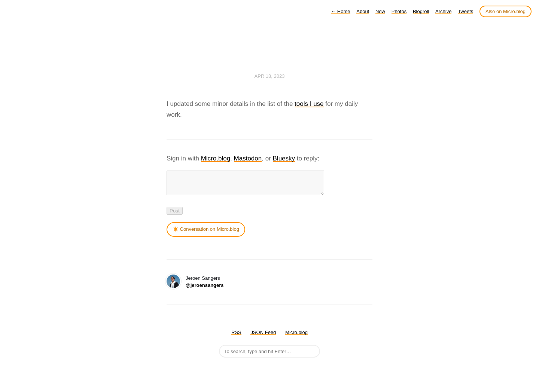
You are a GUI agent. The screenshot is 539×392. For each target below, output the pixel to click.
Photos (399, 11)
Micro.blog (216, 158)
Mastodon (248, 158)
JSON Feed (263, 337)
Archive (443, 11)
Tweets (465, 11)
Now (380, 11)
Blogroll (421, 11)
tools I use (309, 104)
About (363, 11)
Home (340, 11)
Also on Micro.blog (505, 11)
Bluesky (284, 158)
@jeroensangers (205, 290)
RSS (236, 337)
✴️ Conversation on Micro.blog (206, 234)
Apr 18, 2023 (270, 76)
